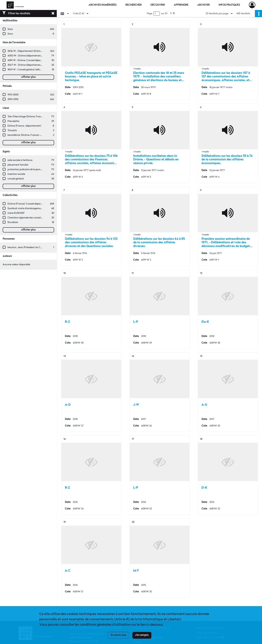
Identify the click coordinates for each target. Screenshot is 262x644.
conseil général (16, 179)
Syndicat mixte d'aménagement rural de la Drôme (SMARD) (40, 208)
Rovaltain (13, 222)
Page (149, 14)
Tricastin (12, 130)
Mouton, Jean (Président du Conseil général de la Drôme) (39, 247)
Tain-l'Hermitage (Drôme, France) (26, 117)
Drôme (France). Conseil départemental (29, 204)
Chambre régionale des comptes (25, 218)
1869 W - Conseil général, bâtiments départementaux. (37, 70)
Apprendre (181, 5)
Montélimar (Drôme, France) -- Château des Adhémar (37, 135)
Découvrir (158, 5)
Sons (10, 34)
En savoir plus (119, 635)
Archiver (203, 5)
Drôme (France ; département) (24, 126)
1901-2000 (13, 95)
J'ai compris (142, 635)
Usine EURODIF (16, 213)
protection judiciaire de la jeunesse (26, 169)
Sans (10, 29)
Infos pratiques (229, 5)
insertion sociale (16, 174)
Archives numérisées (103, 5)
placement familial (18, 165)
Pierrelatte (13, 121)
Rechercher (133, 5)
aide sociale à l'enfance (20, 160)
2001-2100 (13, 99)
